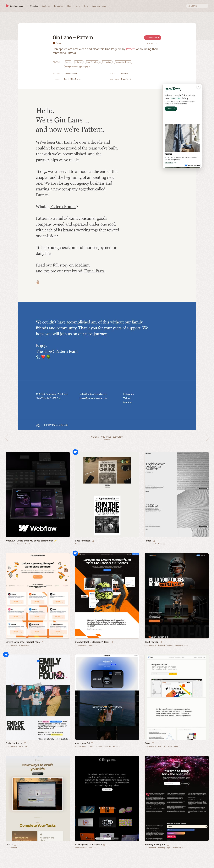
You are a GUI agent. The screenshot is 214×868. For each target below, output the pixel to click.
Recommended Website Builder (19, 544)
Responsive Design (123, 62)
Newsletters (94, 848)
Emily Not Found (14, 743)
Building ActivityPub (155, 845)
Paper (148, 743)
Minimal (124, 74)
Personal (23, 746)
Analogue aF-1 (82, 743)
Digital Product (166, 645)
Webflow (75, 452)
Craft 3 (9, 845)
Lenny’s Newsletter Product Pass (23, 642)
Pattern (59, 43)
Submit (107, 440)
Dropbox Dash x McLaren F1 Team (92, 642)
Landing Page (164, 848)
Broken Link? (153, 43)
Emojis (68, 62)
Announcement (70, 74)
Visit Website (153, 38)
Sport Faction (151, 642)
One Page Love (17, 6)
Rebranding (107, 62)
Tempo (148, 541)
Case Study (94, 645)
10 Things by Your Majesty (88, 845)
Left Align (78, 62)
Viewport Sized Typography (77, 67)
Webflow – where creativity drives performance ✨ (31, 541)
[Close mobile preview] (199, 87)
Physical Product (112, 746)
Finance (162, 544)
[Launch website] (93, 541)
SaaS (176, 746)
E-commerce (24, 645)
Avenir (67, 79)
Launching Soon (182, 645)
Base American (83, 541)
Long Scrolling (92, 62)
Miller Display (76, 79)
